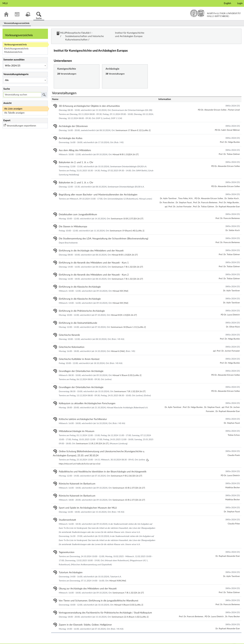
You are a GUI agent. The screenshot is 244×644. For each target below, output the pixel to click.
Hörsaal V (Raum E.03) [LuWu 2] (127, 370)
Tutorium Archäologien (68, 567)
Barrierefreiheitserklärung (70, 641)
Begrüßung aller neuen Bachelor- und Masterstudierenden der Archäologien (95, 190)
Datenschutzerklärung (42, 641)
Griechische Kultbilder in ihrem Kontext (76, 354)
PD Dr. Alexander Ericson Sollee (212, 105)
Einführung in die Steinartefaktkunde (75, 318)
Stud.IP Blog (22, 641)
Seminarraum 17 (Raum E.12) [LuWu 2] (133, 125)
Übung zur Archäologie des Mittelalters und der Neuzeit (85, 584)
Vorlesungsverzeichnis (16, 45)
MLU (63, 34)
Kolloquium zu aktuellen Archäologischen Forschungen (84, 398)
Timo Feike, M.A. (186, 193)
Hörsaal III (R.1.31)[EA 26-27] (126, 149)
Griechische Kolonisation (69, 342)
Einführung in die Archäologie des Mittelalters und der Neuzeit (88, 246)
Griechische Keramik (66, 330)
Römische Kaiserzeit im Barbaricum (74, 479)
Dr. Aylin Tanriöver (169, 193)
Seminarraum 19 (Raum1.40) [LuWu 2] (127, 226)
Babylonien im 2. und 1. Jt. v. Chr (73, 157)
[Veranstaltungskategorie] (25, 80)
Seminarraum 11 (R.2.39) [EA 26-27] (92, 438)
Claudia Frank (234, 450)
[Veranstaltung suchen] (22, 95)
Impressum (7, 641)
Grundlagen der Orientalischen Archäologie (78, 366)
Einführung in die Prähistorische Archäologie (79, 306)
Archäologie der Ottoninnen (70, 121)
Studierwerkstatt (64, 515)
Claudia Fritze (234, 519)
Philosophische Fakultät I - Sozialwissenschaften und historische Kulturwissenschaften (113, 34)
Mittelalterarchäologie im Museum (74, 426)
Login (240, 3)
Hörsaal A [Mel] (118, 346)
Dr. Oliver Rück (233, 322)
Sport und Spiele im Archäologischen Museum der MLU (85, 503)
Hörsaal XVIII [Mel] (118, 576)
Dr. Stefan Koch (232, 193)
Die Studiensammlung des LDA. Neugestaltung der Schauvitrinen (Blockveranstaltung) (101, 234)
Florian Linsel (234, 105)
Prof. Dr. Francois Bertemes (206, 197)
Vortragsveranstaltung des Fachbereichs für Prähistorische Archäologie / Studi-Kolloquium (102, 608)
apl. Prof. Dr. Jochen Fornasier (178, 201)
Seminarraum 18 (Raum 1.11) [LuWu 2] (128, 322)
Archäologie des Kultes (68, 133)
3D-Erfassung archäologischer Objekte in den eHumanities (86, 101)
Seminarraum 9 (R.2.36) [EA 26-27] (126, 471)
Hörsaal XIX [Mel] (120, 286)
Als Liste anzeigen (13, 109)
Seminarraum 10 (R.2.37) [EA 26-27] (127, 214)
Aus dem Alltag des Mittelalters (72, 145)
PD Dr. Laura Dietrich (230, 310)
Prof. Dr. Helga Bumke (230, 137)
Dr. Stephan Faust (184, 197)
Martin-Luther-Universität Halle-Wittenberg (215, 13)
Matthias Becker (233, 482)
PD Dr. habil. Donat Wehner (227, 125)
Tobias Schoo (234, 430)
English (227, 3)
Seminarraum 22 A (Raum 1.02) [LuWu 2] (130, 612)
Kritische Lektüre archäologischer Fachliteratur (80, 414)
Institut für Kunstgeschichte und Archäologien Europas (188, 34)
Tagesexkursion (64, 547)
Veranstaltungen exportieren (21, 126)
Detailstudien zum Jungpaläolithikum (75, 209)
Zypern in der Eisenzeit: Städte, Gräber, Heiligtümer (82, 620)
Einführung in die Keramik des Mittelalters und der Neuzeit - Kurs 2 (91, 270)
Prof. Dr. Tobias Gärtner (229, 149)
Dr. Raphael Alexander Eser (228, 201)
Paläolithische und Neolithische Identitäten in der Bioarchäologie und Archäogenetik (100, 467)
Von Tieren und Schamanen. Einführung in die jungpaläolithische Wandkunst (96, 596)
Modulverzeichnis (13, 52)
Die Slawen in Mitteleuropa (70, 222)
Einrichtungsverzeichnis (16, 49)
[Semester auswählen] (25, 66)
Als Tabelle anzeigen (14, 113)
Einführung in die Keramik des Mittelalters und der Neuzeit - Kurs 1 (91, 258)
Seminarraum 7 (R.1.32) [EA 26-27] (127, 262)
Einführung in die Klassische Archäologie (77, 282)
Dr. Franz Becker (167, 197)
